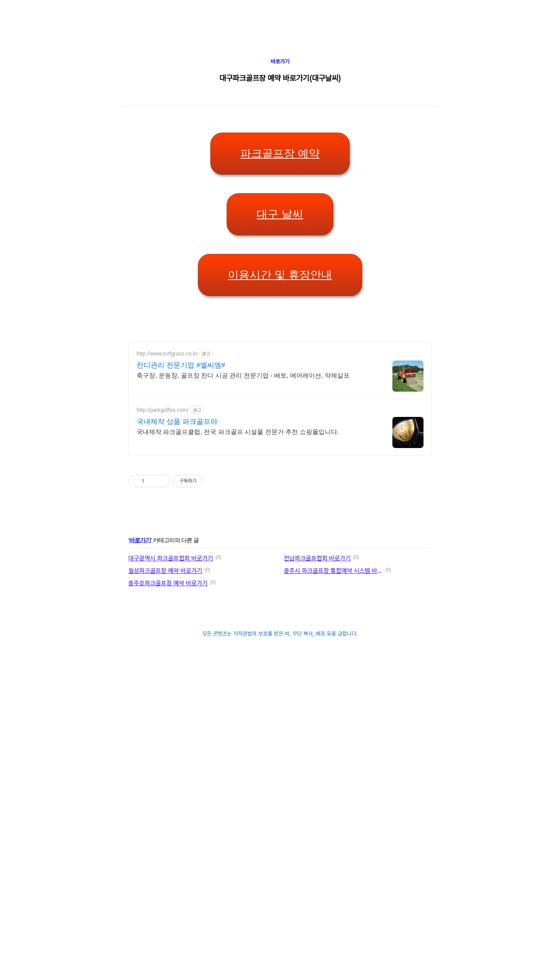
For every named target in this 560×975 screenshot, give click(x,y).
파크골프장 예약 (280, 153)
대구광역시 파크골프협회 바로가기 (171, 558)
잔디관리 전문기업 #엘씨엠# (181, 365)
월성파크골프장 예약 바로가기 (165, 571)
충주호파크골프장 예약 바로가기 (168, 583)
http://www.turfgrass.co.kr (167, 354)
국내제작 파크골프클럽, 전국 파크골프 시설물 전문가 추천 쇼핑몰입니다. (238, 432)
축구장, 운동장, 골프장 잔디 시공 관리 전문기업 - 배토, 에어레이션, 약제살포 (243, 375)
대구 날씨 (280, 214)
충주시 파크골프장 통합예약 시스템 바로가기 (333, 571)
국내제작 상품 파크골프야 (177, 422)
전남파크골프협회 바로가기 (317, 558)
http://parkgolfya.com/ (163, 410)
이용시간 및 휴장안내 (280, 275)
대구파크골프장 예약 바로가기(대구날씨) (280, 78)
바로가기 (280, 61)
